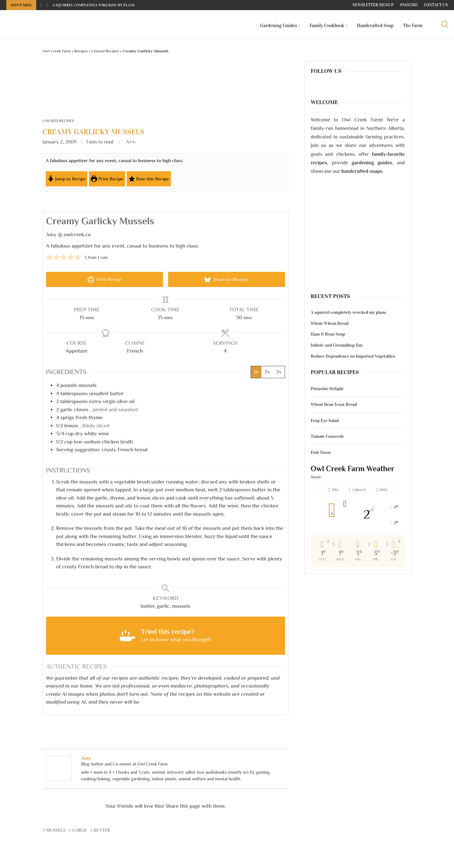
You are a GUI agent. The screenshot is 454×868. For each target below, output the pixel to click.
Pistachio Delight (327, 391)
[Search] (445, 26)
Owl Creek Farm (57, 53)
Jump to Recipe (67, 181)
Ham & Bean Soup (328, 337)
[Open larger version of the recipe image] (270, 175)
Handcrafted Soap (375, 26)
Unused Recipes (105, 53)
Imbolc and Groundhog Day (337, 348)
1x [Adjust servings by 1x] (256, 375)
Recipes (81, 53)
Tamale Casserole (328, 439)
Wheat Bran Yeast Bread (334, 407)
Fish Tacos (321, 455)
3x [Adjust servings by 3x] (279, 375)
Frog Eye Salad (325, 423)
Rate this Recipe (149, 181)
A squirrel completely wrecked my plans (94, 5)
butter (102, 833)
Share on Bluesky (227, 282)
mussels (56, 833)
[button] (49, 259)
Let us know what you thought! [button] (176, 642)
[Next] (47, 5)
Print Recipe (107, 181)
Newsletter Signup (373, 5)
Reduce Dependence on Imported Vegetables (353, 358)
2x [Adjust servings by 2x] (267, 375)
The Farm (413, 26)
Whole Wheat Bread (330, 326)
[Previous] (41, 5)
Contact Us (436, 5)
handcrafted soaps (362, 174)
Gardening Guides (279, 26)
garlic (80, 833)
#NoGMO (409, 5)
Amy (86, 761)
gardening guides (372, 165)
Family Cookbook (327, 26)
